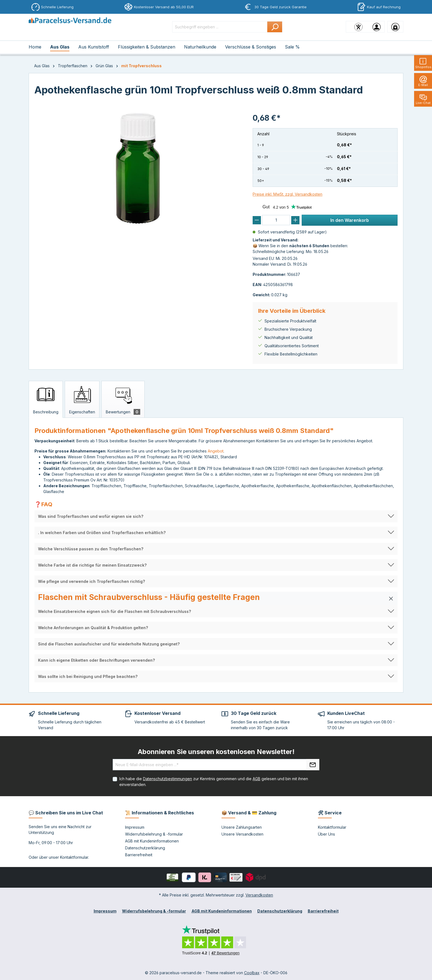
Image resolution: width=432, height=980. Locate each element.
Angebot (216, 451)
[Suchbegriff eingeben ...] (220, 27)
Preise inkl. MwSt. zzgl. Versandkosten (287, 194)
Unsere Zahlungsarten (242, 827)
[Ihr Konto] (377, 27)
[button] (216, 516)
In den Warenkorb (350, 220)
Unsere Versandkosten (242, 834)
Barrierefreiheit (139, 855)
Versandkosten (259, 895)
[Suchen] (275, 27)
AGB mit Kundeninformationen (152, 841)
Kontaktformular (74, 857)
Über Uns (326, 834)
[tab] (46, 399)
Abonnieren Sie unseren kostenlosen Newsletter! (216, 752)
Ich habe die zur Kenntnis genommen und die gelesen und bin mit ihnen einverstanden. (214, 782)
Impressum (135, 827)
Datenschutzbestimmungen (168, 779)
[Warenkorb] (395, 27)
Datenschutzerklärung (145, 848)
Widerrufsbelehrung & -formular (154, 834)
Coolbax (252, 973)
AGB (256, 779)
